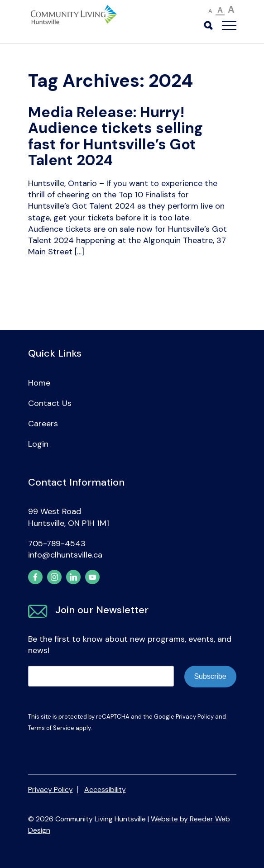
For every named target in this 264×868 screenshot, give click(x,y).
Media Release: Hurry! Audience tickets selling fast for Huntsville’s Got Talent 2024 (115, 136)
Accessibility (105, 789)
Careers (43, 424)
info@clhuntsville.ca (65, 555)
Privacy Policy (195, 717)
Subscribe (210, 676)
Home (39, 383)
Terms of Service (51, 728)
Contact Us (50, 403)
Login (38, 444)
